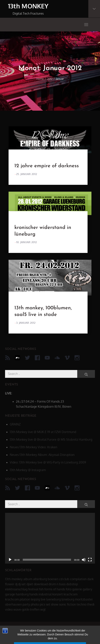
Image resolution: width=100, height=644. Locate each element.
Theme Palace (74, 636)
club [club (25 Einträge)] (66, 579)
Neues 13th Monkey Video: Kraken (33, 447)
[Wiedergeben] (10, 560)
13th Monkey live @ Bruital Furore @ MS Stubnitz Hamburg (51, 439)
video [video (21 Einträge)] (9, 609)
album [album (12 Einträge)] (28, 579)
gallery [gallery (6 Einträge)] (87, 589)
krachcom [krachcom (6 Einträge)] (71, 594)
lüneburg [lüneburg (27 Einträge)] (68, 599)
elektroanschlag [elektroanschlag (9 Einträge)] (16, 589)
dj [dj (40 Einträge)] (16, 584)
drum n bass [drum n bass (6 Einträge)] (57, 584)
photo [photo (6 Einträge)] (35, 604)
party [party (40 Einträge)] (26, 604)
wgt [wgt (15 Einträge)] (43, 609)
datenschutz (74, 630)
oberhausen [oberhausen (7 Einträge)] (13, 604)
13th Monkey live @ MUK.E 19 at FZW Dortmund (43, 432)
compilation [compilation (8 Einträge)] (78, 579)
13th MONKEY (28, 6)
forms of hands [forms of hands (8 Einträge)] (55, 589)
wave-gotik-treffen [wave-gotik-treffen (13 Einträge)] (26, 609)
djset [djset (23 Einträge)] (30, 584)
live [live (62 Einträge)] (43, 599)
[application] (50, 538)
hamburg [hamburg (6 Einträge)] (22, 594)
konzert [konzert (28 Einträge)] (58, 594)
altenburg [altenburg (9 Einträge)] (40, 579)
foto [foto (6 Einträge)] (69, 589)
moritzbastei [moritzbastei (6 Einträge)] (84, 599)
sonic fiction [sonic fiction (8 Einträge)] (68, 604)
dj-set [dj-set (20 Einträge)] (22, 584)
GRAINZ (15, 424)
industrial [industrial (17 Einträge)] (45, 594)
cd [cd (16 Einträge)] (61, 579)
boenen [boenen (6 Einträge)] (53, 579)
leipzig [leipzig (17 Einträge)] (35, 599)
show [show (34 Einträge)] (55, 604)
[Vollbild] (90, 560)
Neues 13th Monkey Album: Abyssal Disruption (42, 455)
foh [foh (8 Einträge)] (41, 589)
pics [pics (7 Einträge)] (42, 604)
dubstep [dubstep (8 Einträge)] (72, 584)
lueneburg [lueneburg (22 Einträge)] (54, 599)
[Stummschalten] (84, 560)
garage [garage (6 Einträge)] (10, 594)
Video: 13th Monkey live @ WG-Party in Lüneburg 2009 (48, 462)
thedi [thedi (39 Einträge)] (91, 604)
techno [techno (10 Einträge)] (82, 604)
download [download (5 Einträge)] (41, 584)
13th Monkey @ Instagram (28, 470)
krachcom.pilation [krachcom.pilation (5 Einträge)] (18, 599)
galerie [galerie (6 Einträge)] (77, 589)
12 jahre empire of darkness (47, 166)
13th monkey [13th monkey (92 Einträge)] (14, 579)
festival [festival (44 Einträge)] (33, 589)
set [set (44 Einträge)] (48, 604)
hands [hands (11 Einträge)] (34, 594)
